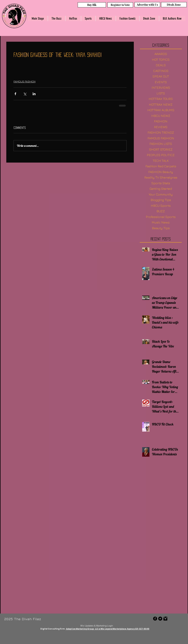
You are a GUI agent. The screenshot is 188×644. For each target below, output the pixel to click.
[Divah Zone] (174, 5)
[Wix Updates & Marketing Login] (97, 626)
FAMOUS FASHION (25, 81)
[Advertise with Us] (147, 5)
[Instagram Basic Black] (165, 619)
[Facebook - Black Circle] (155, 619)
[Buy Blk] (92, 5)
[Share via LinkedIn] (34, 94)
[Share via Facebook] (15, 94)
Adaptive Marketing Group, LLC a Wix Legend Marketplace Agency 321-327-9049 (108, 629)
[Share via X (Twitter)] (25, 94)
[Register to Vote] (120, 5)
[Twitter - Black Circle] (160, 619)
